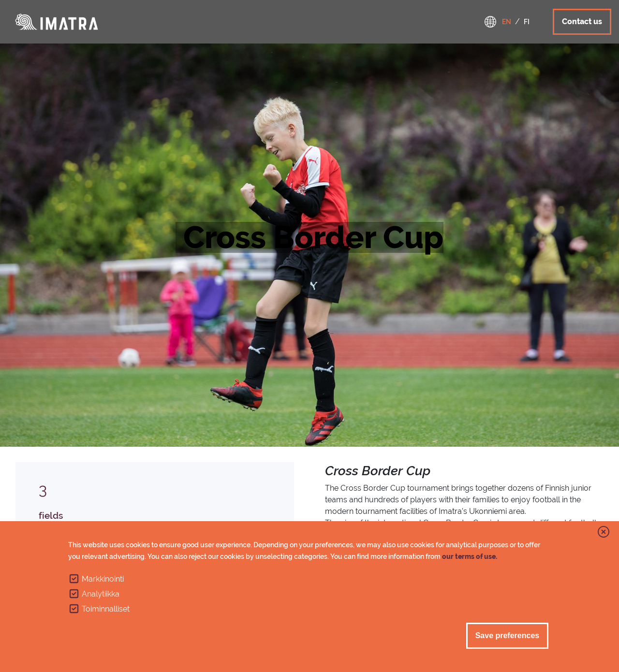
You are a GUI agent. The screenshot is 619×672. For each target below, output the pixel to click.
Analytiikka (101, 594)
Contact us (582, 22)
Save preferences (508, 635)
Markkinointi (103, 579)
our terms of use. (470, 556)
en (507, 22)
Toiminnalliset (106, 609)
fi (527, 22)
